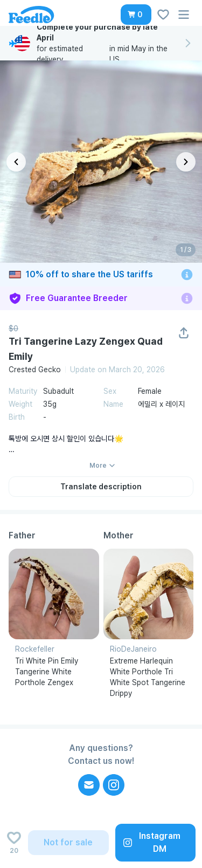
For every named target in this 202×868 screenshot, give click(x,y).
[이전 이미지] (16, 162)
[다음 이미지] (186, 162)
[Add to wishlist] (14, 843)
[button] (136, 15)
